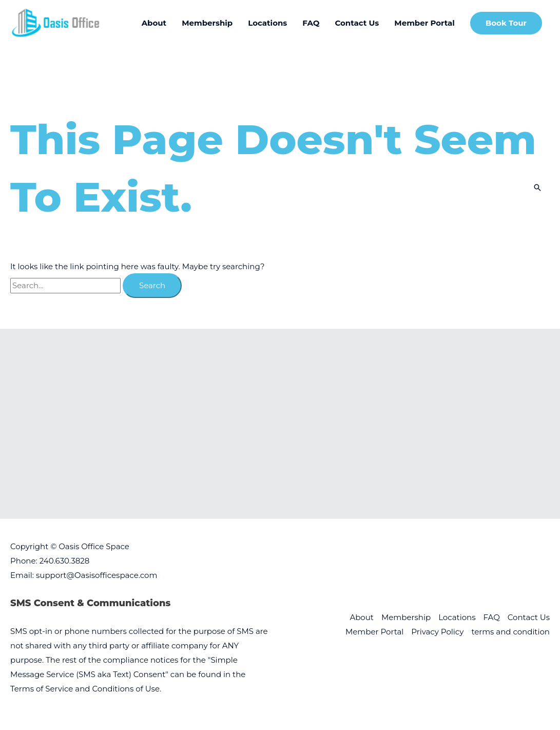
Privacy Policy (437, 632)
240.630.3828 (65, 561)
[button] (506, 23)
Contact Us (529, 617)
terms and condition (510, 632)
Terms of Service (42, 689)
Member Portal (374, 632)
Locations (457, 617)
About (362, 617)
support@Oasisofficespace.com (96, 575)
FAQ (492, 617)
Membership (406, 617)
